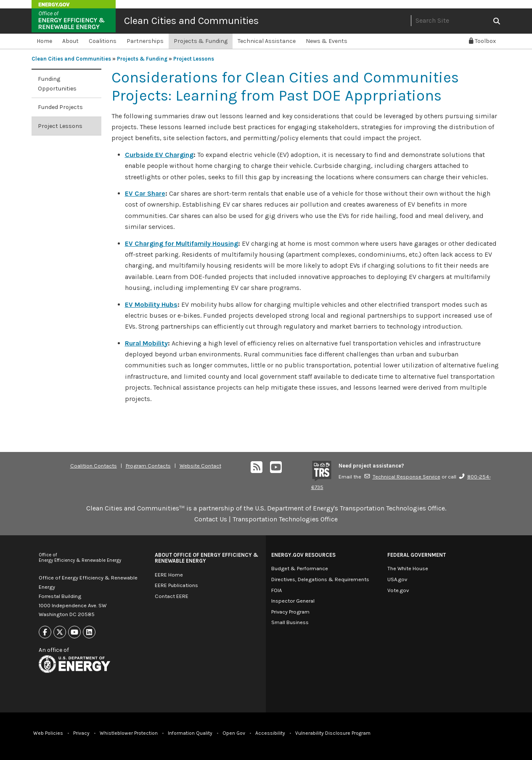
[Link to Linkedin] (89, 632)
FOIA (277, 590)
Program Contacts (148, 466)
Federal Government (417, 555)
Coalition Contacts (94, 466)
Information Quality (190, 733)
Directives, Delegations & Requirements (320, 579)
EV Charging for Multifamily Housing (181, 243)
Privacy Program (290, 612)
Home (44, 41)
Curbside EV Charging (159, 155)
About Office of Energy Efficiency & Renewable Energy (206, 558)
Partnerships (145, 41)
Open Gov (234, 733)
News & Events (327, 41)
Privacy (81, 733)
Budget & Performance (300, 568)
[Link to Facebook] (45, 632)
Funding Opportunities (57, 84)
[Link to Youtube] (74, 632)
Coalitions (103, 41)
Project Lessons (194, 59)
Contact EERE (172, 596)
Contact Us (211, 519)
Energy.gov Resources (303, 555)
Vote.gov (398, 590)
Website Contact (200, 466)
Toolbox (482, 41)
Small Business (290, 622)
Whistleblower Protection (129, 733)
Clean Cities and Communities (191, 21)
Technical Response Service (402, 477)
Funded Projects (60, 107)
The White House (408, 568)
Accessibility (270, 733)
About (70, 41)
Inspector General (293, 601)
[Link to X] (60, 632)
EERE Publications (176, 585)
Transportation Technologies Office (285, 519)
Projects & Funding (201, 41)
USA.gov (397, 579)
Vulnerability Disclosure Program (333, 733)
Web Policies (48, 733)
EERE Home (169, 575)
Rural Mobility (146, 343)
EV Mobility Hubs (151, 304)
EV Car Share (145, 193)
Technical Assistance (267, 41)
